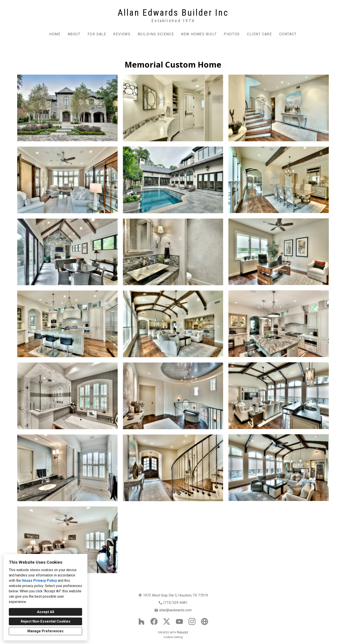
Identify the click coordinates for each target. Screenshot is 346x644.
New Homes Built (199, 34)
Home (55, 34)
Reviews (122, 34)
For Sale (97, 34)
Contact (288, 34)
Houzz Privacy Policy (39, 581)
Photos (232, 34)
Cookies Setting (173, 637)
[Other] (205, 622)
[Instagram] (192, 622)
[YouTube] (179, 622)
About (74, 34)
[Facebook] (154, 622)
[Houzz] (141, 622)
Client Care (259, 34)
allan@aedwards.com (175, 610)
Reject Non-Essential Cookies (46, 621)
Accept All (46, 612)
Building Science (156, 34)
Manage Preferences (45, 631)
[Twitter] (167, 622)
